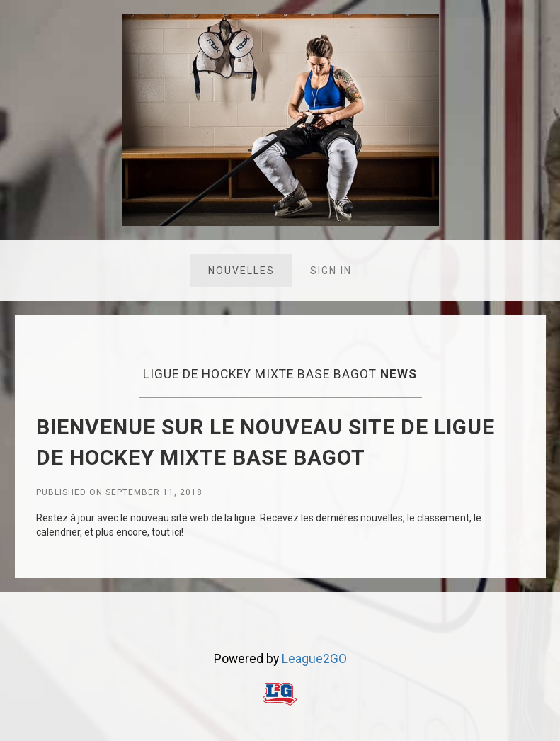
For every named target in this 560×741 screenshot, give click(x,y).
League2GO (314, 659)
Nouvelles (241, 271)
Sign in (331, 271)
